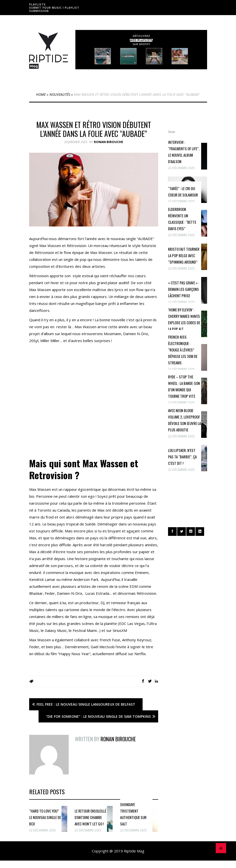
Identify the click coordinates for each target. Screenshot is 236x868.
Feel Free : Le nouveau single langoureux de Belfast (86, 704)
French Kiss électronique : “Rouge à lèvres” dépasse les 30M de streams (183, 350)
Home (41, 94)
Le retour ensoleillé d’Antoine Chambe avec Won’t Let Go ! (90, 817)
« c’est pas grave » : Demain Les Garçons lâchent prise (183, 289)
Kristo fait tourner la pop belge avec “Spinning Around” (184, 255)
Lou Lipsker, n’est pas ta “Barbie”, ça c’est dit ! (182, 457)
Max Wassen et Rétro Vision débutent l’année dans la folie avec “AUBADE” (94, 129)
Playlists (37, 4)
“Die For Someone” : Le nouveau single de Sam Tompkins (98, 716)
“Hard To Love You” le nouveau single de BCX (45, 817)
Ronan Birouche (108, 142)
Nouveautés (60, 94)
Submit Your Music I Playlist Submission (54, 9)
